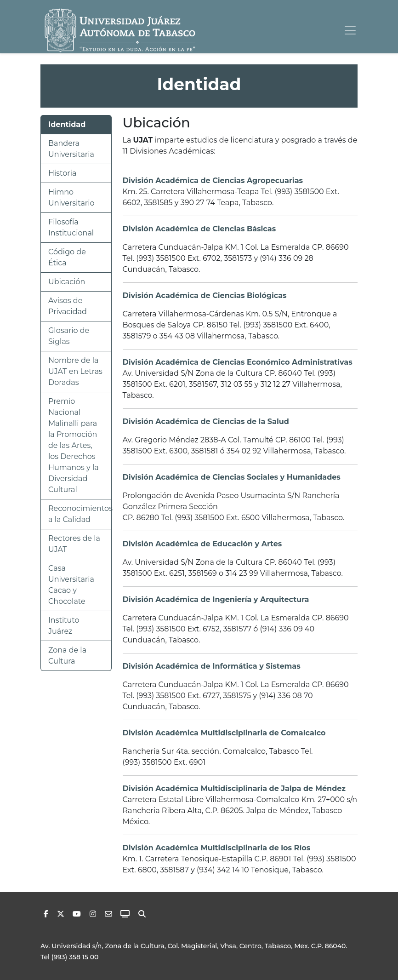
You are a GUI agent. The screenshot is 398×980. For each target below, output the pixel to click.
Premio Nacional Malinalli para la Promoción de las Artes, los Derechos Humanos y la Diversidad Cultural (74, 445)
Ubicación (67, 282)
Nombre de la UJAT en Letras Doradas (75, 371)
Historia (62, 173)
